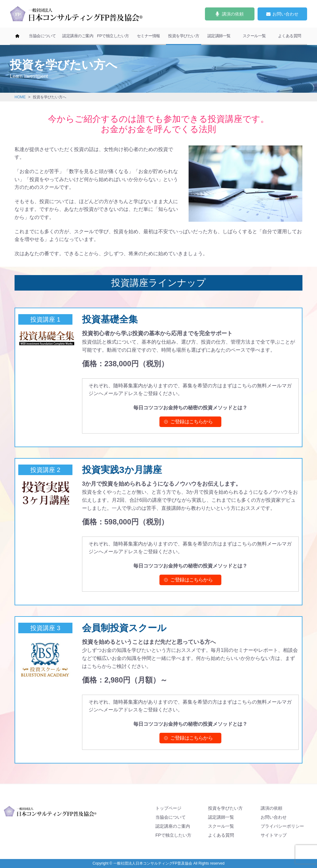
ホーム (17, 36)
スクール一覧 (254, 36)
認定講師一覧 (219, 36)
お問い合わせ (274, 817)
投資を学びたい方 (184, 36)
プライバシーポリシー (282, 826)
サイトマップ (274, 835)
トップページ (168, 808)
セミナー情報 (148, 36)
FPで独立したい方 (113, 36)
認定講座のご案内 (78, 36)
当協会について (42, 36)
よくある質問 (290, 36)
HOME (20, 97)
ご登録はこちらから (191, 422)
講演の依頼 (271, 808)
